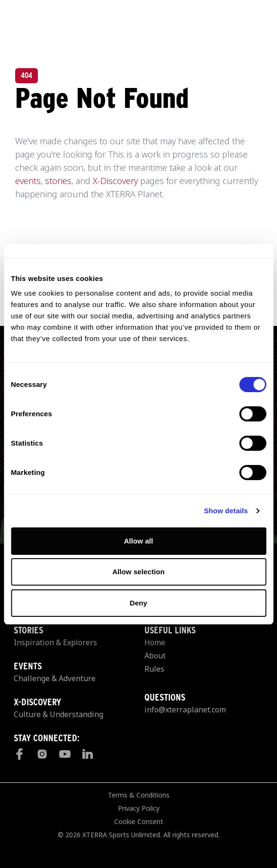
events (28, 181)
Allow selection (138, 572)
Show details (226, 511)
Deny (138, 603)
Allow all (139, 541)
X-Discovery (115, 181)
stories (58, 181)
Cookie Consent (139, 821)
